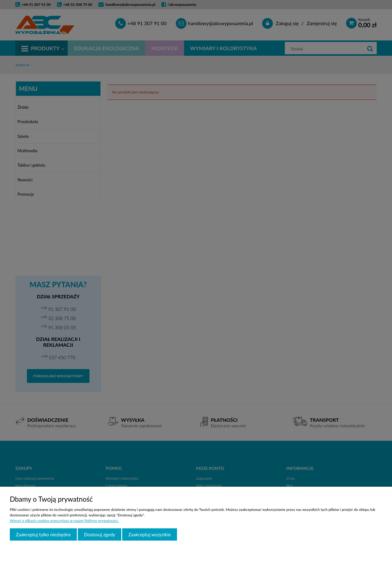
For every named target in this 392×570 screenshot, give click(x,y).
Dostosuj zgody (100, 534)
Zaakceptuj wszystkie (150, 534)
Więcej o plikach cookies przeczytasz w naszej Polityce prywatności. (64, 521)
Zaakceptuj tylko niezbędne (43, 534)
